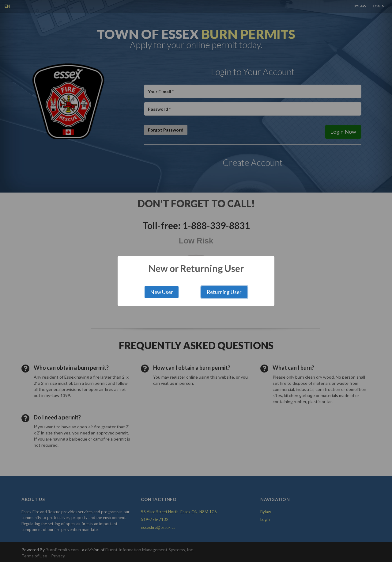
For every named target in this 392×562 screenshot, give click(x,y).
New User (162, 292)
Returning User (224, 292)
